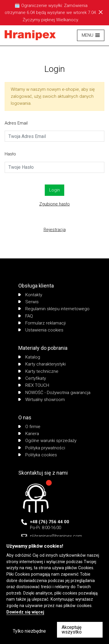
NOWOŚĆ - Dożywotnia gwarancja (54, 393)
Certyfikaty (32, 378)
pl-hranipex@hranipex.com (56, 536)
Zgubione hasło (54, 204)
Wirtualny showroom (42, 400)
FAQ (26, 316)
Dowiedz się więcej (25, 612)
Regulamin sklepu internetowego (54, 309)
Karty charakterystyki (42, 364)
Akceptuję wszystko (72, 630)
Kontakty (30, 295)
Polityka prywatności (42, 448)
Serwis (28, 302)
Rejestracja (55, 230)
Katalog (29, 357)
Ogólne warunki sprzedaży (47, 441)
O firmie (29, 427)
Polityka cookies (38, 455)
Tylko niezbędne (29, 631)
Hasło (10, 154)
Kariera (29, 434)
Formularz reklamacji (42, 323)
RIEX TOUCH (34, 385)
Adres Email (16, 123)
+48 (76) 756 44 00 (50, 522)
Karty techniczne (38, 371)
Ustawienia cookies (41, 330)
